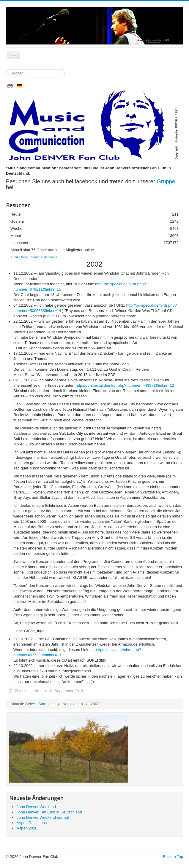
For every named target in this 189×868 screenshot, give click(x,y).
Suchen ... (6, 69)
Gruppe (166, 181)
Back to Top (173, 857)
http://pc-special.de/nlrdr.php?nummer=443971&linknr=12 (125, 385)
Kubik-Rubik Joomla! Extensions (34, 257)
